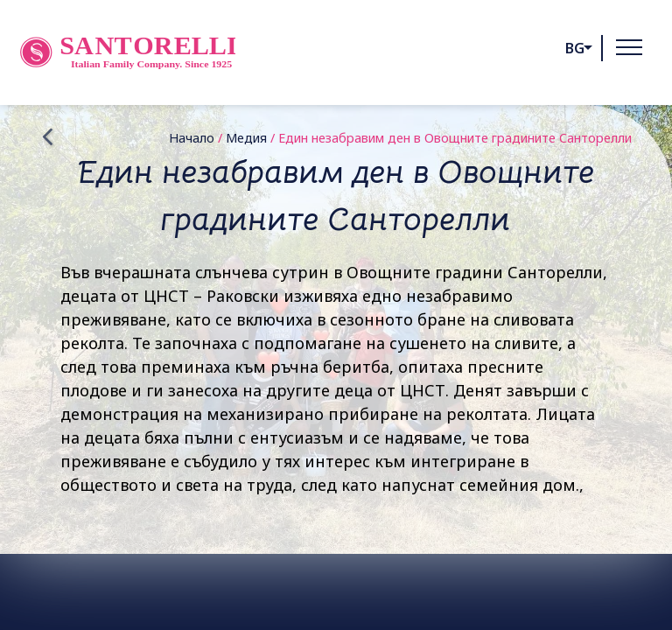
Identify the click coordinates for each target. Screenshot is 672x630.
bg (575, 48)
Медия (246, 138)
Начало (192, 138)
